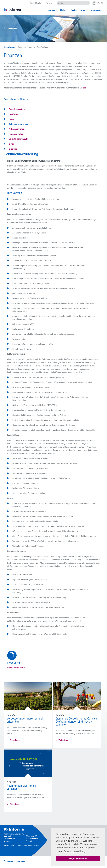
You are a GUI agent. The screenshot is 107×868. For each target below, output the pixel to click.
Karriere (49, 3)
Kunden (74, 10)
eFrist (11, 144)
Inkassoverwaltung (17, 134)
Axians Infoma (9, 47)
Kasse (11, 119)
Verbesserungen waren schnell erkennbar (25, 720)
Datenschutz (9, 861)
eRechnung (14, 149)
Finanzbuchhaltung (17, 109)
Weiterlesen (14, 740)
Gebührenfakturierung (18, 124)
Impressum (21, 861)
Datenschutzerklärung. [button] (75, 851)
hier (84, 88)
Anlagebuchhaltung (17, 129)
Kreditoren (13, 114)
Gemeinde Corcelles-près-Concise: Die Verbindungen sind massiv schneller (77, 721)
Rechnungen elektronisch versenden (22, 787)
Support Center (36, 3)
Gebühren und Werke (16, 667)
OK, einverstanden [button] (78, 859)
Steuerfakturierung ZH (18, 139)
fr (102, 3)
